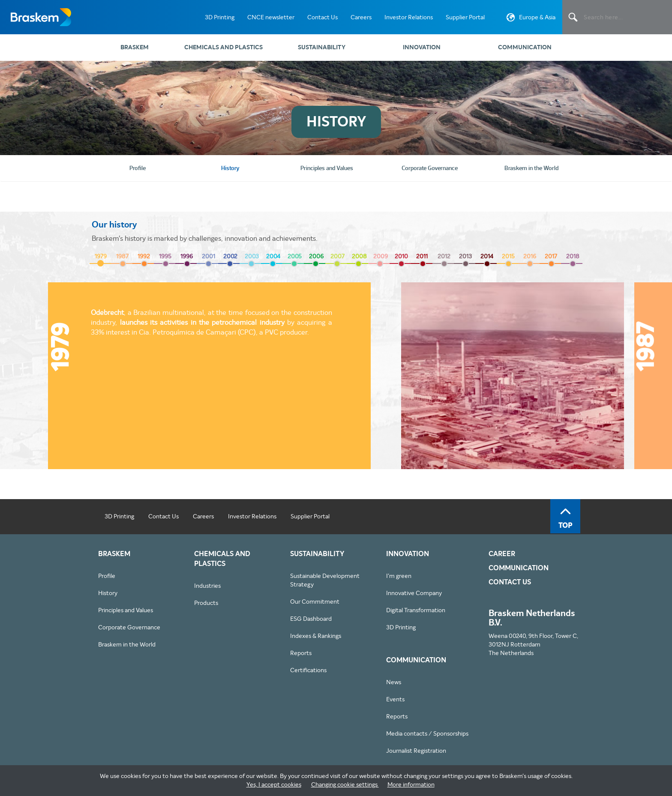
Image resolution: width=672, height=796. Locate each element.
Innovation (422, 47)
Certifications (308, 670)
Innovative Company (414, 593)
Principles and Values (126, 610)
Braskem (41, 17)
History (108, 593)
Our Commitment (315, 601)
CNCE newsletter (271, 17)
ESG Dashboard (311, 619)
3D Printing (220, 17)
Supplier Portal (465, 17)
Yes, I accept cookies (274, 784)
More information (411, 784)
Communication (525, 47)
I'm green (399, 576)
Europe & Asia (530, 19)
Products (206, 603)
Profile (107, 576)
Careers (361, 17)
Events (395, 699)
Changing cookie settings (345, 784)
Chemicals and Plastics (223, 47)
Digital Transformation (416, 610)
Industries (207, 586)
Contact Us (322, 17)
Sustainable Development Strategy (325, 580)
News (394, 682)
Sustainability (322, 47)
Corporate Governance (129, 627)
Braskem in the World (127, 644)
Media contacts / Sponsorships (427, 733)
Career (502, 554)
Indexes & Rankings (316, 636)
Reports (301, 653)
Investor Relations (409, 17)
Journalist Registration (416, 751)
